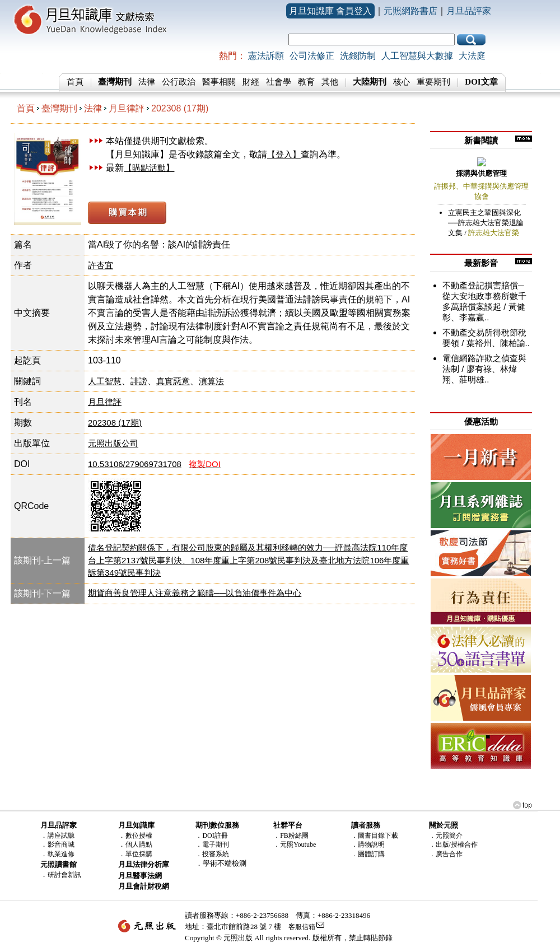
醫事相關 (219, 82)
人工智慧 (105, 381)
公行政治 (179, 82)
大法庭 (472, 56)
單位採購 (139, 854)
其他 (330, 82)
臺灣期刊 (59, 108)
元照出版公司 (113, 443)
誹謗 (139, 381)
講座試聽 (61, 836)
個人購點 (139, 844)
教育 (306, 82)
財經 (251, 82)
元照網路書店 (410, 11)
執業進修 (61, 854)
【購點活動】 (149, 168)
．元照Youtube (295, 844)
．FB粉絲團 (291, 836)
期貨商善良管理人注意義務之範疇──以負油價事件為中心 (195, 593)
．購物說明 (368, 844)
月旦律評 (127, 108)
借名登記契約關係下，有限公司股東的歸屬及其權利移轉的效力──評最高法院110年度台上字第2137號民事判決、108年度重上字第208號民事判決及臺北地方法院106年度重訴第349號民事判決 (248, 560)
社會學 (279, 82)
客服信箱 (302, 927)
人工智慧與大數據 (417, 56)
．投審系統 (212, 854)
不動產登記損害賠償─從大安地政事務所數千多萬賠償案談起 (484, 296)
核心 (402, 82)
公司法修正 (312, 56)
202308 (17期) (180, 108)
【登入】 (284, 154)
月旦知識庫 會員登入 (330, 11)
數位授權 (139, 836)
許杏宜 (101, 265)
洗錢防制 (358, 56)
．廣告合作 (446, 854)
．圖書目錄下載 (375, 836)
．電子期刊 (212, 844)
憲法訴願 (266, 56)
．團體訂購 (368, 854)
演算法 (211, 381)
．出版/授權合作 (453, 844)
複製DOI (205, 464)
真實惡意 (173, 381)
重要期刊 (433, 82)
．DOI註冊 (211, 836)
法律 (147, 82)
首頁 (75, 82)
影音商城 (61, 844)
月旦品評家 (469, 11)
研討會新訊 (64, 875)
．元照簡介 (446, 836)
